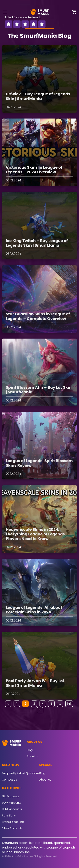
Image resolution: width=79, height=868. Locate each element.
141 (69, 704)
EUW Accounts (12, 803)
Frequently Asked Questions (21, 773)
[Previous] (8, 704)
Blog (30, 750)
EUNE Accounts (12, 809)
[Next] (40, 710)
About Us (33, 756)
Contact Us (9, 780)
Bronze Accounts (13, 822)
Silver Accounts (12, 828)
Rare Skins (9, 815)
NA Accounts (11, 796)
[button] (5, 12)
